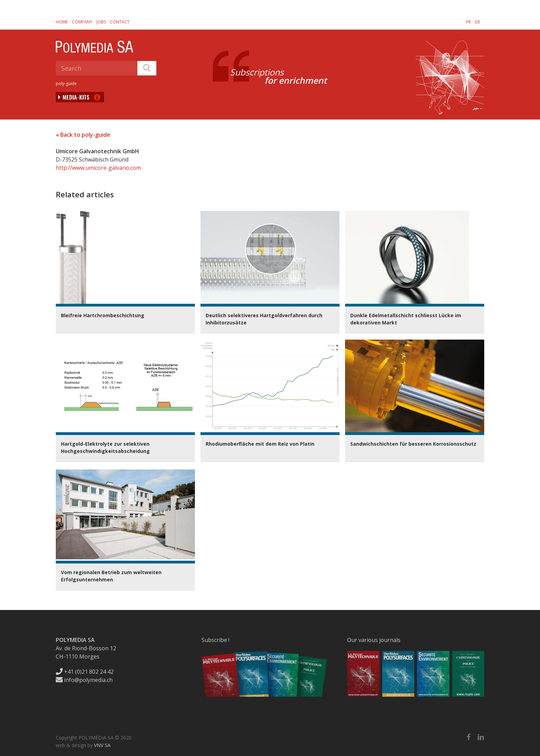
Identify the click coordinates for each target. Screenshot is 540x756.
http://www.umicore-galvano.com (98, 168)
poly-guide (66, 84)
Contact (120, 22)
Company (82, 22)
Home (62, 22)
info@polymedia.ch (84, 680)
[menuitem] (469, 22)
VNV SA (102, 745)
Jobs (101, 22)
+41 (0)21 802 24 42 (85, 672)
